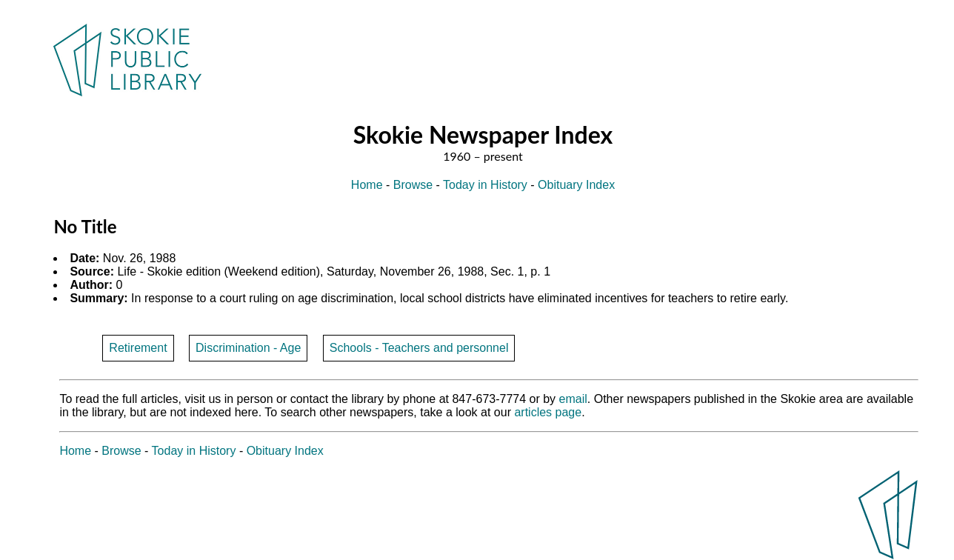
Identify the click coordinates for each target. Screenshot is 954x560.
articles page (548, 412)
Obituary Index (576, 185)
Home (367, 185)
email (573, 399)
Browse (413, 185)
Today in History (485, 185)
